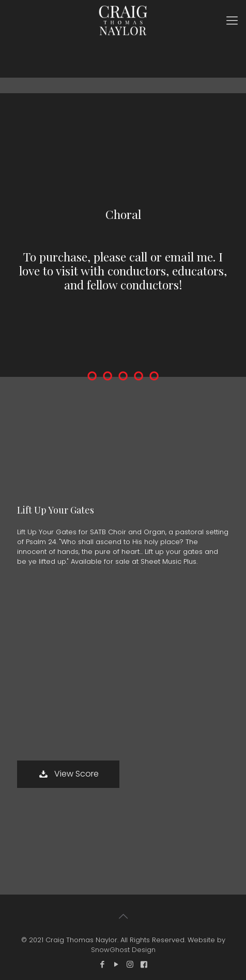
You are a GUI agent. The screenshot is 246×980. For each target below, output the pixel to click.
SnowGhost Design (123, 950)
